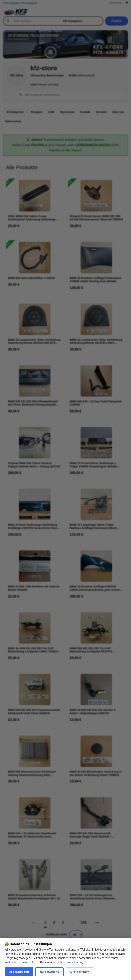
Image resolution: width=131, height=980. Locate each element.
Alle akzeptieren (19, 972)
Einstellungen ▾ (79, 972)
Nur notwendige (49, 972)
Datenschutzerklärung (70, 962)
